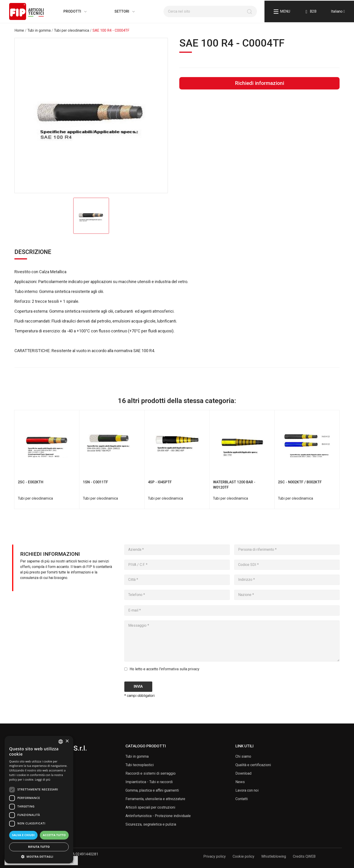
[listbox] (61, 742)
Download (243, 773)
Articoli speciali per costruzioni (150, 807)
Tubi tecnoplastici (140, 765)
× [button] (67, 741)
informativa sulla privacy (180, 669)
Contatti (242, 799)
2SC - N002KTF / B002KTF (300, 482)
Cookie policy (244, 856)
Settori (120, 11)
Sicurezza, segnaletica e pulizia (151, 824)
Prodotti (70, 11)
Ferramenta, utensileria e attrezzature (155, 799)
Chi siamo (243, 756)
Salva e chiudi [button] (23, 835)
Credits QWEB (304, 856)
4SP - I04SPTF (160, 482)
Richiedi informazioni (260, 83)
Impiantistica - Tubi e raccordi (149, 782)
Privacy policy (215, 856)
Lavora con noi (247, 790)
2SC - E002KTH (31, 482)
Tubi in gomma (137, 756)
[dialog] (39, 800)
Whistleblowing (274, 856)
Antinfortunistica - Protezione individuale (158, 816)
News (240, 782)
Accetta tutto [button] (54, 835)
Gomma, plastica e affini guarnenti (152, 790)
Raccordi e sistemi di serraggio (151, 773)
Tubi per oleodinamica (35, 498)
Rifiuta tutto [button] (39, 847)
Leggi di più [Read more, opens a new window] (43, 780)
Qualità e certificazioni (253, 765)
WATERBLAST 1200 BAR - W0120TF (234, 485)
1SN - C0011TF (95, 482)
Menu (282, 12)
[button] (39, 857)
